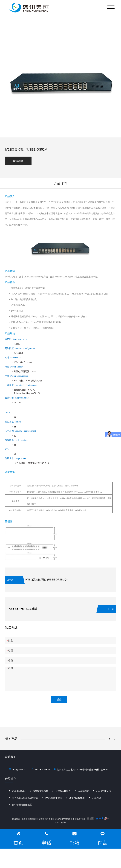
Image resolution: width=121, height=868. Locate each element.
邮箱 (75, 838)
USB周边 (96, 804)
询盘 (103, 838)
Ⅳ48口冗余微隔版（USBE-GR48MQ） (47, 580)
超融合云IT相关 (63, 797)
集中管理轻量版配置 (22, 810)
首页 (18, 838)
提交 (59, 700)
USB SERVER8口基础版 (23, 609)
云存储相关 (83, 797)
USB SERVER (19, 797)
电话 (46, 838)
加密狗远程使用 (77, 804)
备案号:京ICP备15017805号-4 (61, 819)
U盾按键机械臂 (41, 797)
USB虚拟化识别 (104, 797)
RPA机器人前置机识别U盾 (25, 804)
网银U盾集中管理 (54, 804)
